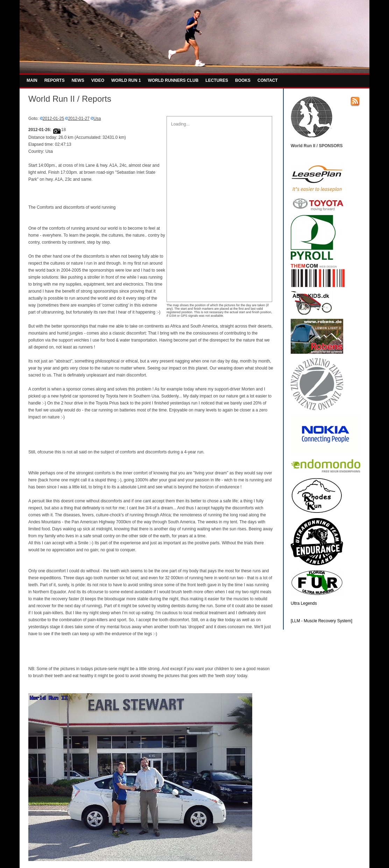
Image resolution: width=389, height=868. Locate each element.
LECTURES (217, 80)
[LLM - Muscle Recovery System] (321, 621)
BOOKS (243, 80)
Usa (97, 119)
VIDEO (98, 80)
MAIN (32, 80)
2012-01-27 (79, 119)
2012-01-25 (53, 119)
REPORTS (55, 80)
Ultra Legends (304, 603)
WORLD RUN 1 (126, 80)
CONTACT (268, 80)
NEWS (78, 80)
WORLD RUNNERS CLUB (173, 80)
